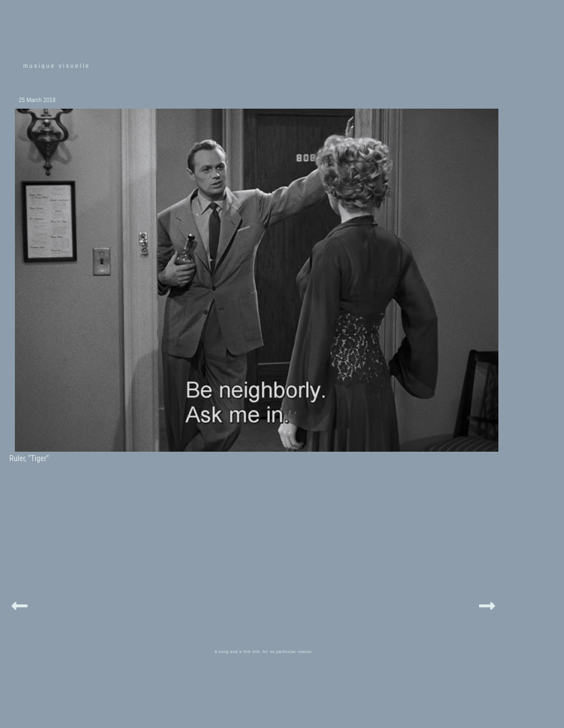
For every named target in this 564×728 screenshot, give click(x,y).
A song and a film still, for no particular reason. (264, 652)
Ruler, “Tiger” (29, 458)
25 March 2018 (37, 100)
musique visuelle (57, 66)
